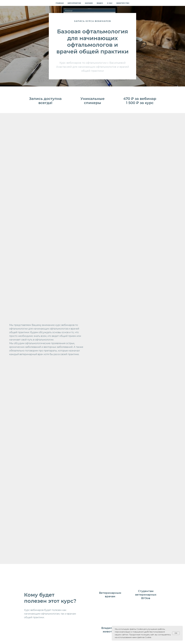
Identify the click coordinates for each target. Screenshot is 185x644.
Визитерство (123, 3)
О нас (110, 3)
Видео (100, 3)
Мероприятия (74, 3)
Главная (60, 3)
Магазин (89, 3)
